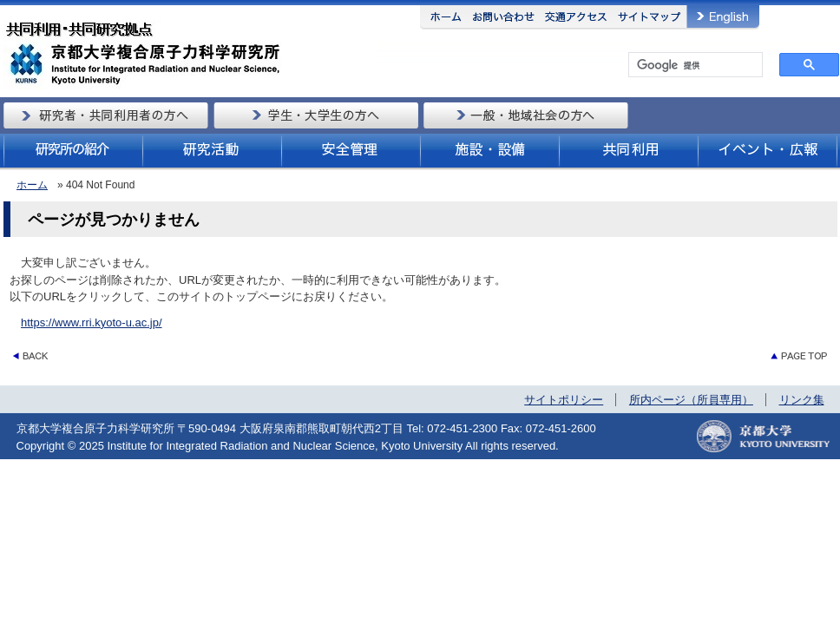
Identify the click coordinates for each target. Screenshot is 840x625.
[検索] (694, 65)
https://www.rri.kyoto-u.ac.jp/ (92, 322)
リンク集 (802, 400)
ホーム (32, 185)
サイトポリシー (564, 400)
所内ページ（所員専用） (691, 400)
